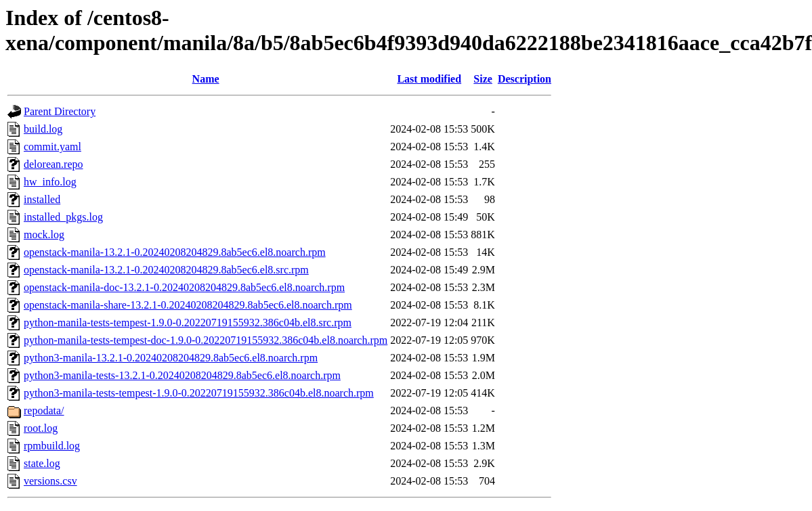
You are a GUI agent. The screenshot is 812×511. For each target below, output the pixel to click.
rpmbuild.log (52, 446)
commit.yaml (52, 147)
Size (483, 79)
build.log (43, 129)
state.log (42, 463)
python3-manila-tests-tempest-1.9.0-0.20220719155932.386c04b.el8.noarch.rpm (199, 393)
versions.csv (50, 481)
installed (42, 199)
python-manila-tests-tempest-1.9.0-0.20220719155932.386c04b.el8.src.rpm (188, 323)
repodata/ (44, 410)
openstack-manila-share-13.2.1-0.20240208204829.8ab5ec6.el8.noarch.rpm (188, 305)
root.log (41, 428)
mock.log (44, 235)
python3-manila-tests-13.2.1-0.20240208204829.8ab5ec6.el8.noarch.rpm (182, 375)
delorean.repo (54, 164)
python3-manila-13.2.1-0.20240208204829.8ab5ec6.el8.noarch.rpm (171, 358)
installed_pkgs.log (63, 217)
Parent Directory (60, 111)
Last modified (429, 79)
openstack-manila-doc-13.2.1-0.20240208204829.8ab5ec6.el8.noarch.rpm (184, 287)
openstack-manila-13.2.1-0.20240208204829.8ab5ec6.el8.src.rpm (166, 270)
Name (206, 79)
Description (525, 79)
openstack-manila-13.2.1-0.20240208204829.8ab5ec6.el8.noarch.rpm (175, 252)
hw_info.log (50, 182)
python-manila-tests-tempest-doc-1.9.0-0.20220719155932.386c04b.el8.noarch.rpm (206, 340)
